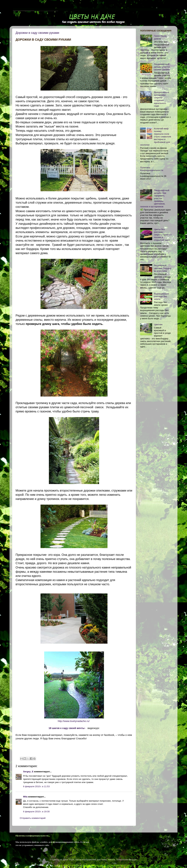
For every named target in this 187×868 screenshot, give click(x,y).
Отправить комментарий (33, 818)
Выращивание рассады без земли (161, 296)
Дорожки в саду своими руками (37, 33)
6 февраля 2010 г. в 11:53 (36, 786)
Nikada (111, 860)
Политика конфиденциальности (32, 836)
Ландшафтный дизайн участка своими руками (162, 67)
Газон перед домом (160, 37)
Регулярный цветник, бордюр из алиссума (163, 268)
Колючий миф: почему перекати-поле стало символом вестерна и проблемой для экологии (156, 137)
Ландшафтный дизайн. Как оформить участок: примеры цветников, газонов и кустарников (155, 198)
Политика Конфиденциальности (152, 169)
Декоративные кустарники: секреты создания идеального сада (161, 99)
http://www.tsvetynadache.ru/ (74, 721)
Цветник (158, 324)
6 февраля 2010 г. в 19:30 (36, 812)
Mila (25, 797)
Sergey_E (28, 772)
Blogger (133, 860)
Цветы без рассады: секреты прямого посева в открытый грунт (163, 235)
